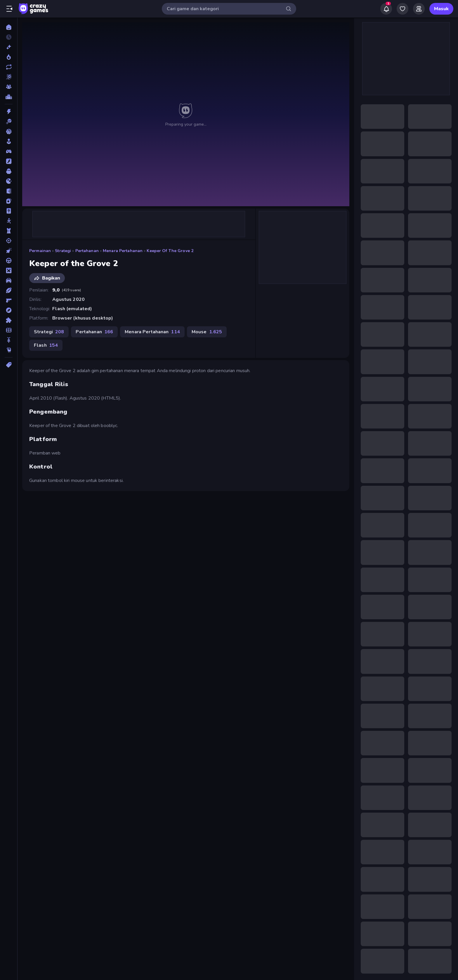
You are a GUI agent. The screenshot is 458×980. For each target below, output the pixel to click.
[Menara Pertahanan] (9, 231)
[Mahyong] (9, 211)
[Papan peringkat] (9, 97)
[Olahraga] (9, 290)
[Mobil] (9, 280)
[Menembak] (9, 241)
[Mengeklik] (9, 251)
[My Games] (403, 9)
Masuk (441, 9)
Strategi (63, 251)
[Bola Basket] (9, 131)
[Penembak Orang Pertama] (9, 300)
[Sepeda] (9, 340)
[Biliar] (9, 122)
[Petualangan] (9, 310)
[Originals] (9, 77)
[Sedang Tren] (9, 57)
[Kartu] (9, 201)
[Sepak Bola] (9, 330)
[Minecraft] (9, 270)
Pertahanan (87, 251)
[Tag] (9, 365)
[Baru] (9, 47)
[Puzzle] (9, 320)
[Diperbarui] (9, 67)
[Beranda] (9, 27)
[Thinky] (9, 350)
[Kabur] (9, 191)
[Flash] (9, 161)
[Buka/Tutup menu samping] (9, 9)
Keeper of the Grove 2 (170, 251)
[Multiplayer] (9, 87)
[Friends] (419, 9)
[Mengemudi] (9, 261)
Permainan (40, 251)
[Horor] (9, 171)
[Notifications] (386, 9)
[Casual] (9, 141)
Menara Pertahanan (123, 251)
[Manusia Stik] (9, 221)
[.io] (9, 181)
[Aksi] (9, 112)
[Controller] (9, 151)
